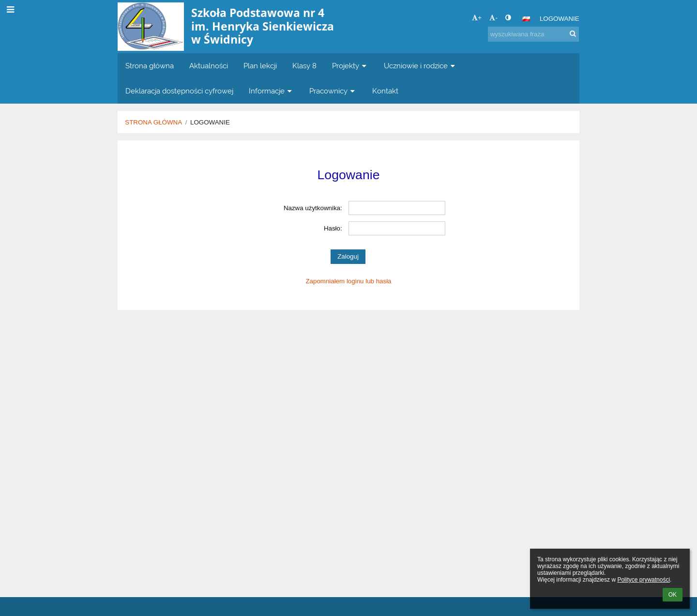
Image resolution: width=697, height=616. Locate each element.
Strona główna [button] (150, 66)
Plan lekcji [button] (260, 66)
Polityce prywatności (644, 580)
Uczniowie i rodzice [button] (420, 66)
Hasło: (333, 228)
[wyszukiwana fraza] (533, 34)
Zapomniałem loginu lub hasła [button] (348, 281)
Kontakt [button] (385, 91)
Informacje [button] (271, 91)
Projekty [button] (350, 66)
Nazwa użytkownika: (313, 208)
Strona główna (153, 122)
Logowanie (560, 19)
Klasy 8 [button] (304, 66)
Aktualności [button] (209, 66)
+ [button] (477, 18)
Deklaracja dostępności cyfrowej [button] (179, 91)
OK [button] (673, 595)
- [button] (493, 18)
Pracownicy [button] (333, 91)
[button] (526, 19)
